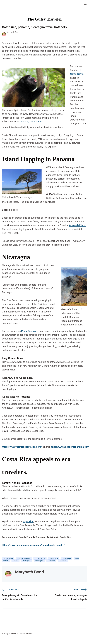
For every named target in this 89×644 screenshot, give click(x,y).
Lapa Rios (28, 521)
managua (27, 561)
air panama (8, 558)
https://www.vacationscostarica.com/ (22, 447)
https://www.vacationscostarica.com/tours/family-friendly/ (33, 545)
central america (24, 558)
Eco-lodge (67, 558)
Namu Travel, (77, 74)
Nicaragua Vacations (32, 121)
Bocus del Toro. (77, 225)
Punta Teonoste (30, 331)
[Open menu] (85, 4)
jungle (16, 561)
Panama (51, 561)
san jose (63, 561)
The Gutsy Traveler (44, 19)
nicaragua (39, 561)
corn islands (40, 558)
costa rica (54, 558)
